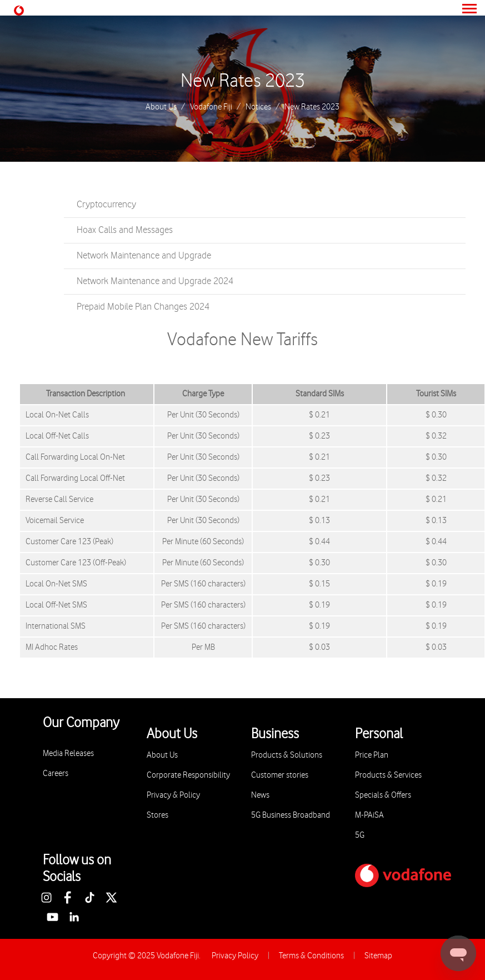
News (260, 795)
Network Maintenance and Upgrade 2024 (155, 281)
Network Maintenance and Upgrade (144, 256)
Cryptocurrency (106, 205)
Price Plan (372, 755)
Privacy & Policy (173, 795)
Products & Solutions (287, 755)
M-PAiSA (369, 815)
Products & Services (388, 775)
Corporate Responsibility (188, 775)
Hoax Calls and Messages (125, 230)
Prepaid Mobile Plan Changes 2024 (143, 307)
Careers (56, 773)
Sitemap (378, 956)
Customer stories (280, 775)
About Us (161, 107)
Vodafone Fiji (211, 107)
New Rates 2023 (243, 81)
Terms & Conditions (311, 956)
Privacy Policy (235, 956)
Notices (258, 107)
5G (360, 835)
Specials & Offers (383, 795)
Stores (157, 815)
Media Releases (68, 753)
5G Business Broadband (291, 815)
